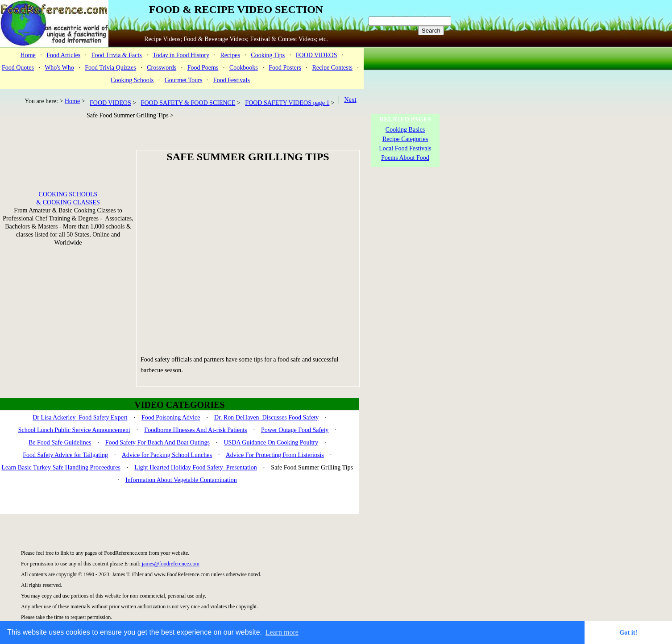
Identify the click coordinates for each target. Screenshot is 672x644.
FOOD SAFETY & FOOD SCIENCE (188, 103)
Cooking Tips (268, 55)
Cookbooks (244, 68)
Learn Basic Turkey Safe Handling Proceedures (61, 467)
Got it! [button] (628, 632)
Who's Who (59, 68)
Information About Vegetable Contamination (181, 480)
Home (28, 55)
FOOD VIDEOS (317, 55)
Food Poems (203, 68)
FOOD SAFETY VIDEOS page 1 (287, 103)
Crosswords (162, 68)
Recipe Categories (405, 139)
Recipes (230, 55)
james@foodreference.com (171, 564)
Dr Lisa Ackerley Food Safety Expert (80, 418)
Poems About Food (405, 158)
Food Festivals (232, 80)
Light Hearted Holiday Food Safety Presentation (196, 467)
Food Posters (285, 68)
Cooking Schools (132, 80)
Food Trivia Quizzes (110, 68)
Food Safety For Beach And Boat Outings (158, 442)
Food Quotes (18, 68)
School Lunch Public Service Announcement (74, 430)
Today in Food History (181, 55)
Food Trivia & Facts (117, 55)
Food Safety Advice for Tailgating (65, 455)
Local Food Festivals (405, 148)
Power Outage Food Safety (295, 430)
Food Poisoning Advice (171, 418)
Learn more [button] (282, 632)
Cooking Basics (405, 130)
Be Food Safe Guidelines (60, 442)
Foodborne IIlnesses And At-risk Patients (195, 430)
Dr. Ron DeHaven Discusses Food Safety (266, 418)
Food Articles (63, 55)
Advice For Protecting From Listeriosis (275, 455)
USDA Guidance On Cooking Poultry (271, 442)
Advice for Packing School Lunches (167, 455)
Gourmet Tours (184, 80)
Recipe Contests (332, 68)
